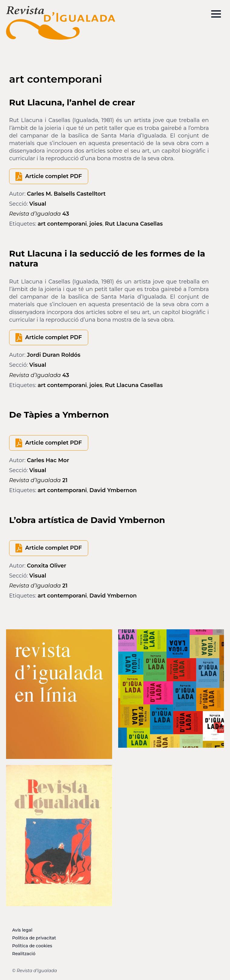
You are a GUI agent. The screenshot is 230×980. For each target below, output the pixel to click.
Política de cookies (32, 946)
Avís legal (22, 930)
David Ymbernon (113, 490)
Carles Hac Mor (48, 460)
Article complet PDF (53, 176)
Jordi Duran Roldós (54, 355)
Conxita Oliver (47, 566)
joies (96, 224)
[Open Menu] (216, 14)
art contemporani (62, 224)
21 (38, 480)
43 (39, 214)
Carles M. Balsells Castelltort (66, 194)
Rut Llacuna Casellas (134, 224)
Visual (38, 204)
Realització (24, 954)
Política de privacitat (34, 938)
